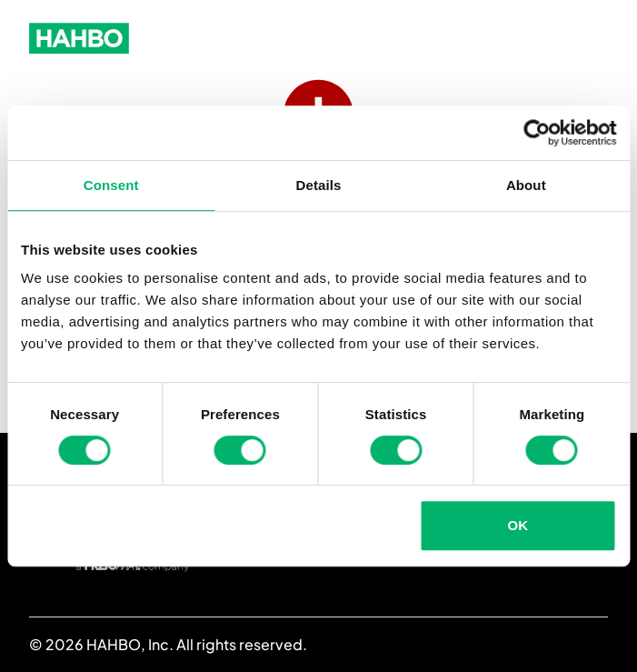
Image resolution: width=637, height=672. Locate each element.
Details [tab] (319, 185)
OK (518, 525)
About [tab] (526, 185)
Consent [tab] (111, 185)
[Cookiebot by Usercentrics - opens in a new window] (537, 133)
